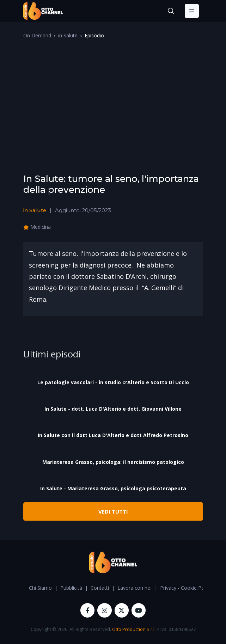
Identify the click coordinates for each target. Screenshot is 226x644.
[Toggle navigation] (192, 11)
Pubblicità (71, 588)
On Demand (37, 35)
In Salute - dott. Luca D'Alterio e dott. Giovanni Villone (113, 409)
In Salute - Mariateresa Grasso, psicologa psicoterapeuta (113, 488)
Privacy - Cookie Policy (186, 588)
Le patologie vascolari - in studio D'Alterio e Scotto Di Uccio (113, 382)
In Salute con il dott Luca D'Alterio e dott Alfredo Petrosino (113, 435)
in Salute (68, 35)
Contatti (100, 588)
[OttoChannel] (43, 11)
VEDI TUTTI (113, 511)
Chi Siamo (40, 588)
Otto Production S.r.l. (134, 629)
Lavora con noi (135, 588)
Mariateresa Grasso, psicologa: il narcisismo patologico (113, 462)
